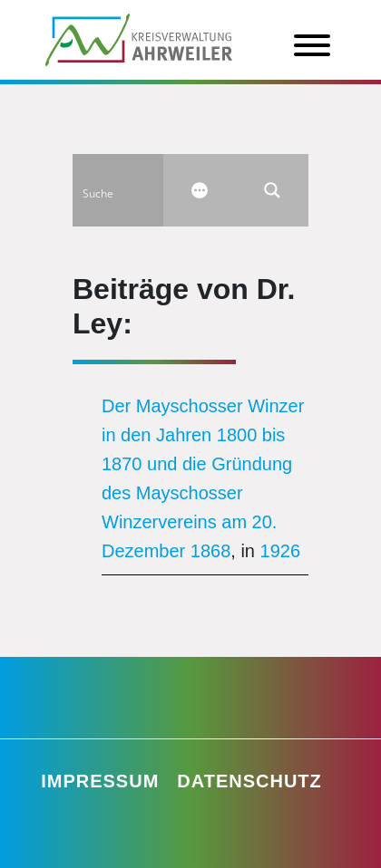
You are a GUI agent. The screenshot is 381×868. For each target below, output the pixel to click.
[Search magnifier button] (272, 190)
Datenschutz (249, 781)
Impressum (100, 781)
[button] (33, 835)
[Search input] (137, 190)
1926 (281, 551)
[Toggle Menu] (312, 45)
